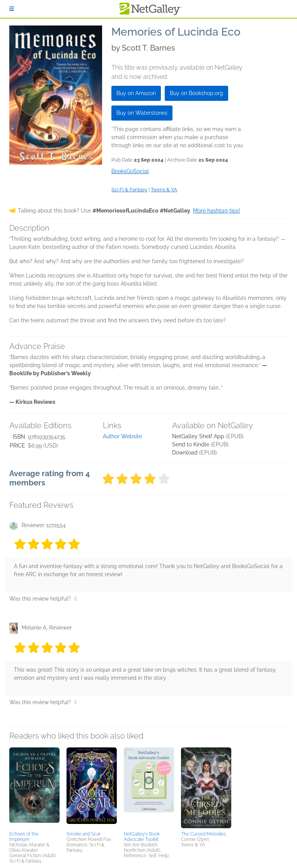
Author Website (122, 436)
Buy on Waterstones (142, 113)
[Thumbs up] (76, 599)
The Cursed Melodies (203, 834)
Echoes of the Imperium (24, 837)
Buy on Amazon (136, 93)
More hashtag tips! (217, 211)
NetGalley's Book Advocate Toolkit (142, 837)
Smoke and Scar (84, 834)
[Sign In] (12, 9)
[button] (34, 788)
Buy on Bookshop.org (196, 93)
